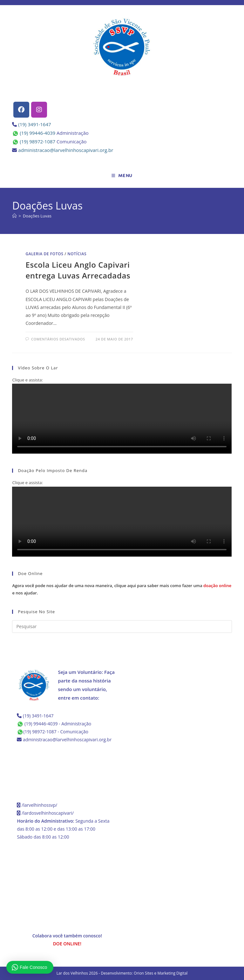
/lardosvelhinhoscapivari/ (48, 813)
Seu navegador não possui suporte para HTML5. (122, 419)
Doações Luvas (37, 216)
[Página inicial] (14, 216)
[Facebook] (21, 110)
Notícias (77, 254)
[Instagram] (39, 110)
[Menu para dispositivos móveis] (122, 176)
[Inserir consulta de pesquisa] (122, 627)
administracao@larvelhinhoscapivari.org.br (66, 150)
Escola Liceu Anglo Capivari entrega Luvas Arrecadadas (78, 270)
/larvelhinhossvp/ (39, 805)
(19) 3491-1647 (34, 124)
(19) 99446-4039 (37, 133)
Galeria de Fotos (44, 254)
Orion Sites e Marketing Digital (161, 973)
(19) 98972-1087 (37, 141)
